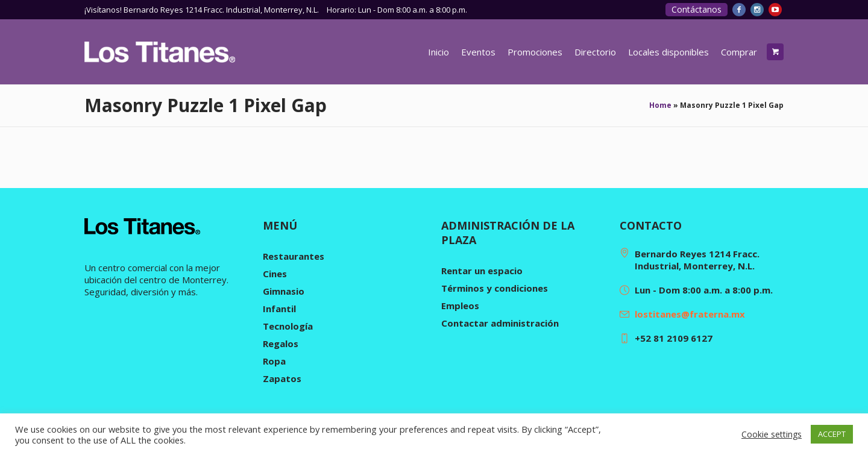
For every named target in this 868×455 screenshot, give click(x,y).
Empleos (460, 306)
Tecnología (288, 326)
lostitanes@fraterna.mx (690, 314)
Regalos (281, 344)
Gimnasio (284, 291)
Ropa (274, 361)
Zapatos (282, 378)
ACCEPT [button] (832, 434)
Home (660, 105)
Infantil (279, 309)
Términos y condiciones (495, 288)
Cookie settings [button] (772, 434)
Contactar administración (500, 323)
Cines (275, 274)
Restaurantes (294, 256)
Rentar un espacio (482, 271)
